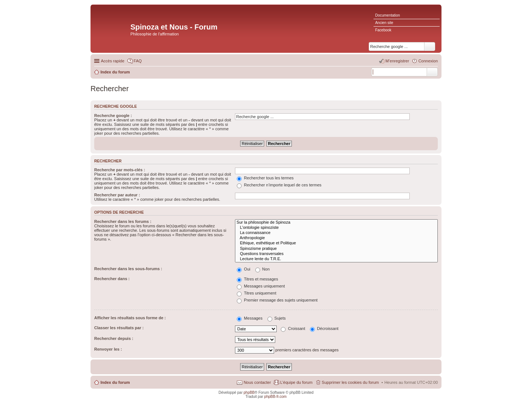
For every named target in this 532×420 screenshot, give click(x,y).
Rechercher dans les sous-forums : (128, 269)
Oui (243, 269)
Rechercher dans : (112, 279)
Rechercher (432, 72)
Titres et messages (257, 279)
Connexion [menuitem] (428, 61)
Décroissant (324, 328)
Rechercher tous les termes (265, 178)
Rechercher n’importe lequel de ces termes (279, 185)
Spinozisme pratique (336, 249)
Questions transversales (336, 254)
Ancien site (384, 23)
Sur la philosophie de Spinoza (336, 223)
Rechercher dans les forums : (123, 221)
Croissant (293, 328)
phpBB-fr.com (275, 397)
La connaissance (336, 233)
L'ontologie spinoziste (336, 228)
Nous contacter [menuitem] (257, 382)
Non (262, 269)
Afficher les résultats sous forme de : (130, 318)
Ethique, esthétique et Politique (336, 243)
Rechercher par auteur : (117, 195)
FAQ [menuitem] (138, 61)
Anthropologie (336, 238)
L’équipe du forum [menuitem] (296, 382)
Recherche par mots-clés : (120, 170)
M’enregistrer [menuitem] (397, 61)
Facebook (383, 30)
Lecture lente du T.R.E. (336, 259)
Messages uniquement (261, 286)
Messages (250, 318)
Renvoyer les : (108, 349)
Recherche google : (113, 116)
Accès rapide (113, 61)
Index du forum (115, 382)
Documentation (387, 15)
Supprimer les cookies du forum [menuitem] (350, 382)
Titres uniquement (257, 293)
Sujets (277, 318)
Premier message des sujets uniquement (277, 300)
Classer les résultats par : (119, 328)
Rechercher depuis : (114, 338)
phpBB (249, 393)
